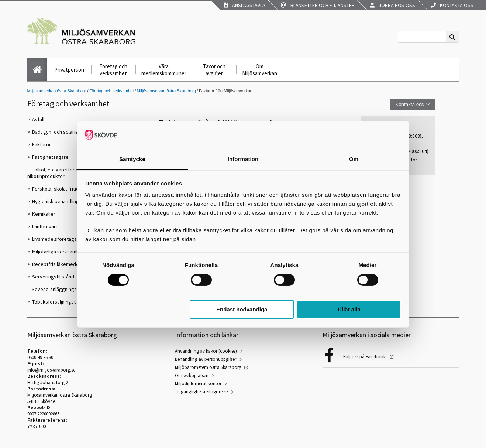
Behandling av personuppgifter (206, 359)
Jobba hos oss (393, 5)
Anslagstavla (245, 5)
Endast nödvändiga (242, 309)
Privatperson (69, 70)
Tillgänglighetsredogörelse (201, 392)
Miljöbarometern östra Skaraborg (208, 367)
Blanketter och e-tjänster (318, 5)
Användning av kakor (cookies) (206, 351)
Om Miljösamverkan (260, 70)
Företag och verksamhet (113, 70)
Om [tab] (354, 159)
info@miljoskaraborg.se (51, 370)
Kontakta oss (452, 5)
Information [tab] (243, 159)
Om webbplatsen (192, 375)
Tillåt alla (349, 309)
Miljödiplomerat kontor (198, 384)
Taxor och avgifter (214, 70)
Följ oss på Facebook (365, 357)
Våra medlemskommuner (164, 70)
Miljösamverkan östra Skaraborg (57, 91)
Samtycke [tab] (132, 159)
